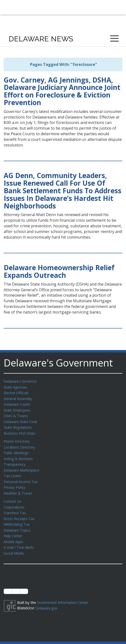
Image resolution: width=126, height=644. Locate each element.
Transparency (15, 461)
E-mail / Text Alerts (20, 540)
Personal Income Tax (21, 477)
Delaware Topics (18, 524)
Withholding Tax (17, 518)
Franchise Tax (15, 507)
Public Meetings (17, 450)
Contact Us (13, 496)
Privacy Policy (15, 483)
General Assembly (19, 398)
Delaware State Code (22, 420)
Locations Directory (20, 444)
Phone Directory (17, 439)
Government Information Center (64, 595)
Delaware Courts (18, 403)
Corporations (15, 502)
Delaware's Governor (22, 381)
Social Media (14, 546)
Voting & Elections (19, 455)
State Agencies (16, 387)
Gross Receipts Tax (20, 513)
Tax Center (13, 472)
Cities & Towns (16, 414)
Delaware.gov (47, 600)
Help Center (14, 529)
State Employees (18, 409)
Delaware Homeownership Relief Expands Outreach (59, 271)
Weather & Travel (19, 488)
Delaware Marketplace (23, 466)
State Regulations (19, 425)
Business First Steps (21, 431)
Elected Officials (17, 392)
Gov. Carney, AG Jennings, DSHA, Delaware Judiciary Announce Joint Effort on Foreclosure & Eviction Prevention (62, 91)
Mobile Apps (14, 535)
